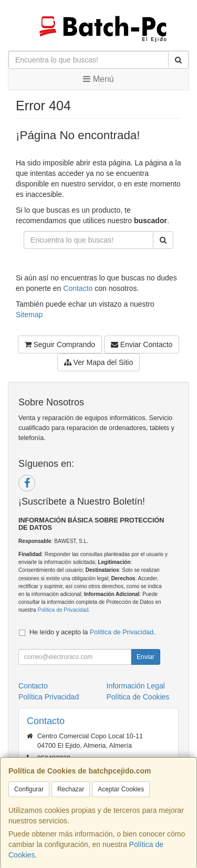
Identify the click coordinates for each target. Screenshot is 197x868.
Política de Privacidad (63, 610)
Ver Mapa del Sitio (99, 362)
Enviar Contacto (142, 344)
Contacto (78, 288)
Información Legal (136, 686)
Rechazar (71, 789)
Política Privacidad (49, 697)
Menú (98, 79)
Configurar (29, 789)
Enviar (146, 657)
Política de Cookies (138, 697)
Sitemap (29, 315)
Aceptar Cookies (121, 789)
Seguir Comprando (60, 344)
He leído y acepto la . (92, 632)
